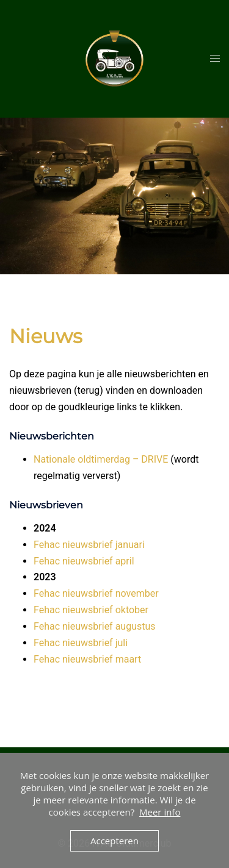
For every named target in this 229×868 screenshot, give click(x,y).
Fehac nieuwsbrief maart (87, 659)
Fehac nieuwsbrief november (96, 593)
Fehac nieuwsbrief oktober (91, 610)
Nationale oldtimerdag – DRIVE (101, 459)
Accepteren (114, 841)
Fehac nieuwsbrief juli (81, 643)
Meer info (160, 812)
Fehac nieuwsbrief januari (89, 545)
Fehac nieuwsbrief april (84, 561)
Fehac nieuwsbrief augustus (95, 626)
